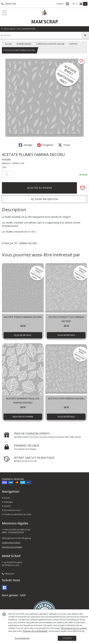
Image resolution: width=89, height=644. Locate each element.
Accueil (8, 44)
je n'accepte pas (22, 638)
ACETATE (73, 44)
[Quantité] (8, 175)
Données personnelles (12, 547)
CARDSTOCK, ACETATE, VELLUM (50, 44)
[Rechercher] (85, 35)
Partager (26, 145)
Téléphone (8, 574)
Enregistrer (45, 145)
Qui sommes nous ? (12, 510)
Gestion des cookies (11, 543)
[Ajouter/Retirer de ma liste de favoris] (83, 188)
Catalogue (7, 502)
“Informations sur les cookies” (74, 628)
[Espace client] (67, 4)
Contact (60, 4)
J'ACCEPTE (67, 638)
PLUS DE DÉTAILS (23, 335)
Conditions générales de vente (17, 514)
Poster (64, 145)
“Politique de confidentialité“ (35, 631)
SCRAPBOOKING (24, 44)
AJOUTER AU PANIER (39, 188)
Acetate (6, 159)
